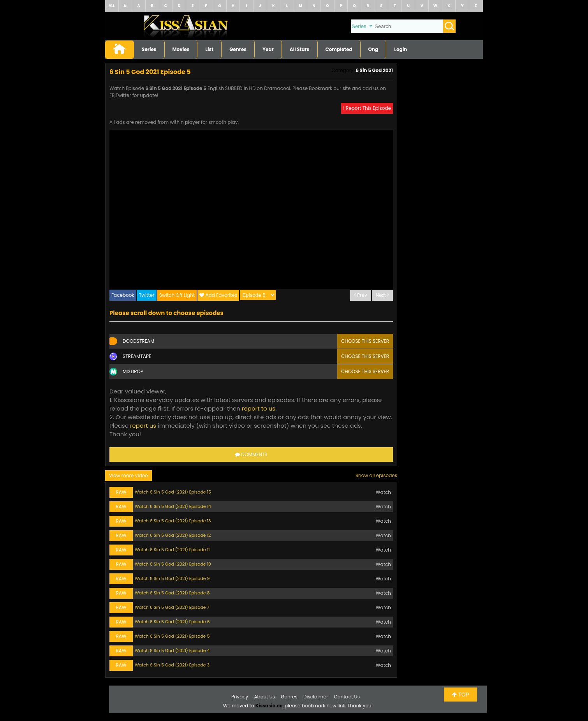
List (209, 49)
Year (268, 49)
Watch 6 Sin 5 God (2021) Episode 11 (172, 550)
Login (401, 49)
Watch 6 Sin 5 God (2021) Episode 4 (172, 650)
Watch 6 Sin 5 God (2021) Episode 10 (173, 564)
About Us (265, 697)
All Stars (300, 49)
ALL (112, 6)
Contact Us (347, 697)
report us (143, 426)
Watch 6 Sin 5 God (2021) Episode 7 (172, 607)
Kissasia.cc (269, 706)
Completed (339, 49)
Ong (373, 49)
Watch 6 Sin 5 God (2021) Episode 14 (173, 506)
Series (149, 49)
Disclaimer (316, 697)
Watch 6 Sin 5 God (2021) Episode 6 (172, 622)
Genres (238, 49)
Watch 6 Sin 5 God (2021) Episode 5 (172, 636)
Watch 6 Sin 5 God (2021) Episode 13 (173, 521)
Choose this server (365, 341)
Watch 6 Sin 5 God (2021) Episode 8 (172, 593)
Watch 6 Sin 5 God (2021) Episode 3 (172, 665)
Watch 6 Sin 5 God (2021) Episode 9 (172, 578)
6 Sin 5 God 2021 (374, 70)
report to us (259, 408)
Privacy (240, 697)
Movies (181, 49)
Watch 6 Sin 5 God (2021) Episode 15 (173, 492)
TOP (460, 695)
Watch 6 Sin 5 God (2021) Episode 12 (173, 535)
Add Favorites (222, 295)
